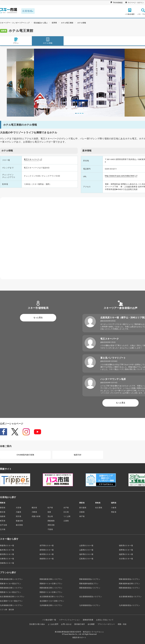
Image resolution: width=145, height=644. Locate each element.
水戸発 (66, 508)
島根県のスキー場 (47, 559)
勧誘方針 (78, 455)
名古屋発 (99, 508)
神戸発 (82, 516)
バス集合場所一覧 (49, 620)
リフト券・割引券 (7, 610)
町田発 (3, 521)
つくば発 (67, 516)
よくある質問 (53, 624)
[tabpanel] (79, 83)
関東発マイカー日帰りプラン (51, 584)
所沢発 (18, 516)
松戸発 (50, 508)
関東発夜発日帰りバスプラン (51, 579)
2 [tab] (78, 113)
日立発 (66, 512)
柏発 (49, 512)
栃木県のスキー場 (7, 550)
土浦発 (66, 521)
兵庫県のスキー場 (7, 559)
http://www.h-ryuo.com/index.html (120, 176)
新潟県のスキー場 (7, 554)
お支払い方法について (105, 620)
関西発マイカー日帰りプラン (51, 592)
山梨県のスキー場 (86, 550)
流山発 (50, 516)
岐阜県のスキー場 (47, 554)
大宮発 (18, 508)
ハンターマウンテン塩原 (113, 379)
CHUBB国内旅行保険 (25, 455)
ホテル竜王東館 (67, 23)
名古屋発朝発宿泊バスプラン (91, 597)
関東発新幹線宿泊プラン (89, 584)
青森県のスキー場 (7, 546)
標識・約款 (122, 624)
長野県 (54, 23)
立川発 (3, 529)
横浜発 (34, 508)
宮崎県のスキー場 (7, 563)
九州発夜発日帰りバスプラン (51, 605)
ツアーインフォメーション (70, 620)
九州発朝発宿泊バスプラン (90, 605)
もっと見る (38, 318)
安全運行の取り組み (37, 624)
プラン (16, 41)
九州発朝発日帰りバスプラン (11, 605)
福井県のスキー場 (86, 554)
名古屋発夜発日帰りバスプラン (52, 597)
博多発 (114, 512)
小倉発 (114, 508)
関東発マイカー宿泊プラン (10, 584)
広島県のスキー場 (86, 559)
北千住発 (3, 525)
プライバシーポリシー (106, 624)
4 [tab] (83, 113)
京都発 (82, 512)
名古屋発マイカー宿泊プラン (11, 601)
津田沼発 (51, 525)
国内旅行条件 (80, 624)
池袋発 (3, 516)
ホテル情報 (82, 23)
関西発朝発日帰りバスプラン (11, 588)
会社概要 (91, 624)
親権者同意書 (88, 620)
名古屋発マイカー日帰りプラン (52, 601)
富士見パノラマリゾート (113, 358)
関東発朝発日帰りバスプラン (11, 579)
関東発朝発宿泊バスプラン (90, 579)
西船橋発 (51, 521)
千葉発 (50, 529)
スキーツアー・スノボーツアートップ (15, 23)
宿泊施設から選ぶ (41, 23)
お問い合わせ (66, 624)
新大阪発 (83, 508)
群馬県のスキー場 (47, 550)
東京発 (3, 512)
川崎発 (34, 512)
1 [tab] (76, 113)
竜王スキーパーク (32, 159)
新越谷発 (19, 521)
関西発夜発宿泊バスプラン (90, 588)
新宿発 (3, 508)
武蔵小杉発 (36, 516)
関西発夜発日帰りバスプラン (51, 588)
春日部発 (19, 525)
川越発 (18, 512)
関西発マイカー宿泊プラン (10, 592)
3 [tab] (80, 113)
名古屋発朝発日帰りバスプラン (12, 597)
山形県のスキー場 (86, 546)
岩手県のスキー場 (47, 546)
